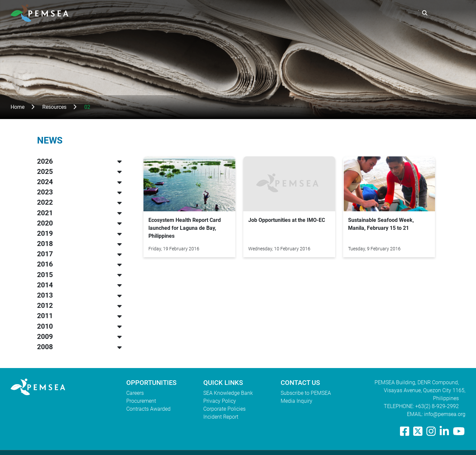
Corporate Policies (224, 409)
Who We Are (270, 13)
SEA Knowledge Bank (228, 393)
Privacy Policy (220, 401)
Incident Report (221, 417)
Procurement (141, 401)
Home (18, 107)
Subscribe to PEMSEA (306, 393)
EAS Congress (395, 13)
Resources (353, 13)
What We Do (313, 13)
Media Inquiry (297, 401)
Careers (135, 393)
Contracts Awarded (148, 409)
